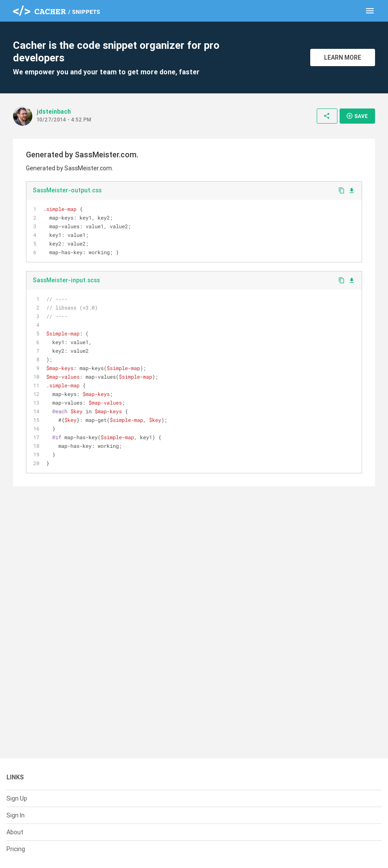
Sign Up (17, 798)
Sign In (16, 815)
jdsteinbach (54, 112)
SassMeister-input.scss (66, 280)
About (15, 832)
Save (357, 116)
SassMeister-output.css (67, 190)
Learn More (343, 57)
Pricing (16, 849)
